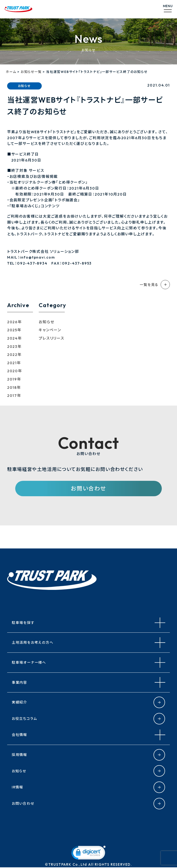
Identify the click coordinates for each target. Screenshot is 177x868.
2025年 (14, 330)
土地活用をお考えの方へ (34, 643)
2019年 (14, 379)
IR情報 (18, 787)
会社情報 (20, 735)
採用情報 (20, 755)
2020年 (15, 371)
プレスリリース (52, 338)
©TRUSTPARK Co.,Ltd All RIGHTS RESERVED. (88, 865)
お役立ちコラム (25, 719)
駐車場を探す (24, 623)
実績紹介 (20, 702)
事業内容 (20, 683)
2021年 (14, 363)
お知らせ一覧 (31, 72)
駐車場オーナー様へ (30, 663)
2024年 (15, 338)
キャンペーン (50, 330)
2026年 (15, 322)
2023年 (14, 346)
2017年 (14, 395)
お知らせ (46, 322)
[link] (88, 854)
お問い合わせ (88, 489)
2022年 (14, 355)
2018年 (14, 387)
